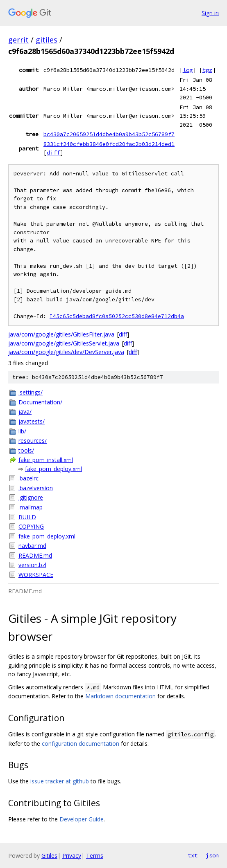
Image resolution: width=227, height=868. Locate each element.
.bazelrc (28, 478)
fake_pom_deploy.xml (53, 469)
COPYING (31, 526)
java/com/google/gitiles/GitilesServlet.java (64, 343)
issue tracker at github (60, 781)
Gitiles (49, 856)
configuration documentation (81, 744)
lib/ (22, 431)
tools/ (26, 450)
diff (53, 153)
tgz (207, 70)
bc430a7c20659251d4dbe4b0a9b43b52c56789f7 (109, 134)
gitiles (47, 40)
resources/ (33, 441)
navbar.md (32, 546)
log (188, 70)
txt (193, 855)
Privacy (72, 856)
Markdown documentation (120, 696)
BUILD (27, 517)
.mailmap (31, 507)
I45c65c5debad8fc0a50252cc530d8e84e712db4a (117, 316)
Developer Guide (82, 819)
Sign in (210, 13)
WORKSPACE (36, 575)
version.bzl (32, 565)
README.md (35, 555)
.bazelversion (36, 488)
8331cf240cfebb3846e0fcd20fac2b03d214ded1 (109, 144)
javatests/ (32, 421)
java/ (25, 412)
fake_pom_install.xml (46, 460)
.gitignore (31, 497)
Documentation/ (40, 402)
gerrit (18, 40)
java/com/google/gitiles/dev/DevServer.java (66, 352)
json (212, 855)
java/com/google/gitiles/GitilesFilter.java (61, 334)
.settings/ (31, 392)
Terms (95, 856)
